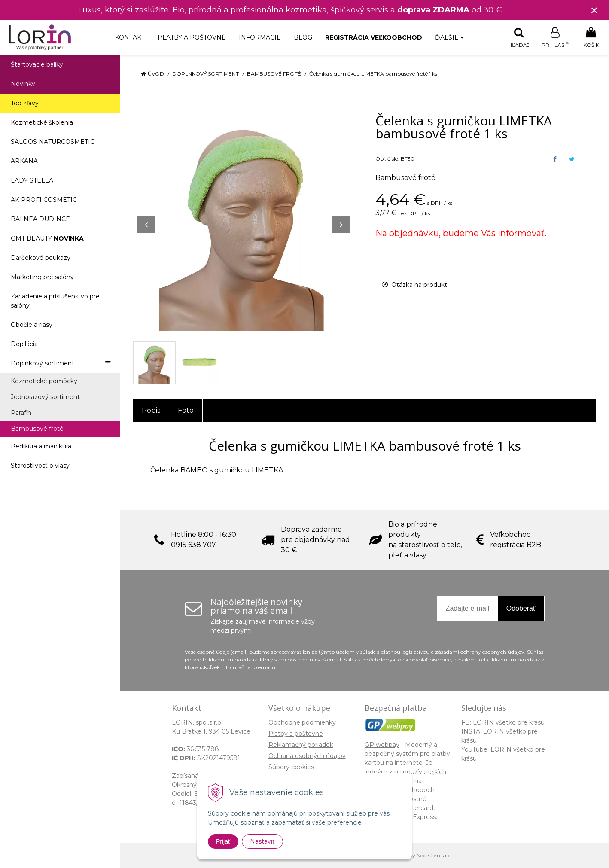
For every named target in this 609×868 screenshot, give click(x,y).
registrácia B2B (516, 545)
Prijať (223, 841)
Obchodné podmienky (302, 722)
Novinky (23, 84)
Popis (151, 410)
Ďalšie (449, 37)
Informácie (260, 37)
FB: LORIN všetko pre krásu (503, 722)
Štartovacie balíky (37, 64)
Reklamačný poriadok (301, 745)
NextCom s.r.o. (435, 855)
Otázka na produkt (414, 285)
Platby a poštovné (192, 37)
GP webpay (382, 745)
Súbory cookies (291, 767)
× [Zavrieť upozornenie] (594, 10)
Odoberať (521, 608)
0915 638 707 (193, 545)
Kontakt (130, 37)
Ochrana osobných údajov (307, 756)
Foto (186, 410)
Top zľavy (25, 103)
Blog (303, 37)
